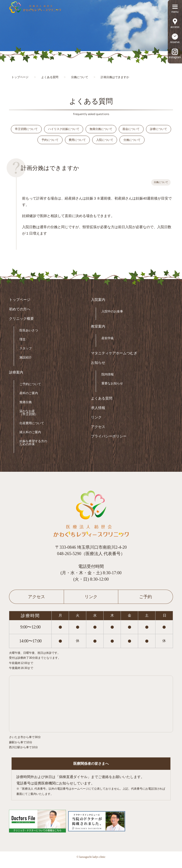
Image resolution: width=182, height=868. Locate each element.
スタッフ (26, 354)
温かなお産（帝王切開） (29, 418)
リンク (96, 423)
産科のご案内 (29, 398)
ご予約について (30, 389)
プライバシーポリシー (109, 442)
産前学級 (108, 343)
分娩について (150, 143)
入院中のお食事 (112, 317)
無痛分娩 (26, 407)
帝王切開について (37, 130)
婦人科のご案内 (30, 437)
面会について (148, 130)
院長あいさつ (29, 336)
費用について (91, 143)
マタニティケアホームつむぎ (114, 358)
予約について (62, 143)
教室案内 (98, 332)
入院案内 (98, 305)
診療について (32, 143)
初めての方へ (20, 314)
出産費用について (32, 428)
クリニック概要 (21, 324)
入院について (120, 143)
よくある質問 (102, 404)
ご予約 (146, 602)
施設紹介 (26, 363)
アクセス (98, 432)
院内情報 (108, 380)
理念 (23, 345)
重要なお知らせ (112, 389)
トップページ (20, 305)
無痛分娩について (116, 130)
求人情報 (98, 413)
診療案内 (16, 378)
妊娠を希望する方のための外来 (33, 448)
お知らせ (98, 368)
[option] (91, 26)
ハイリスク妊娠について (76, 130)
